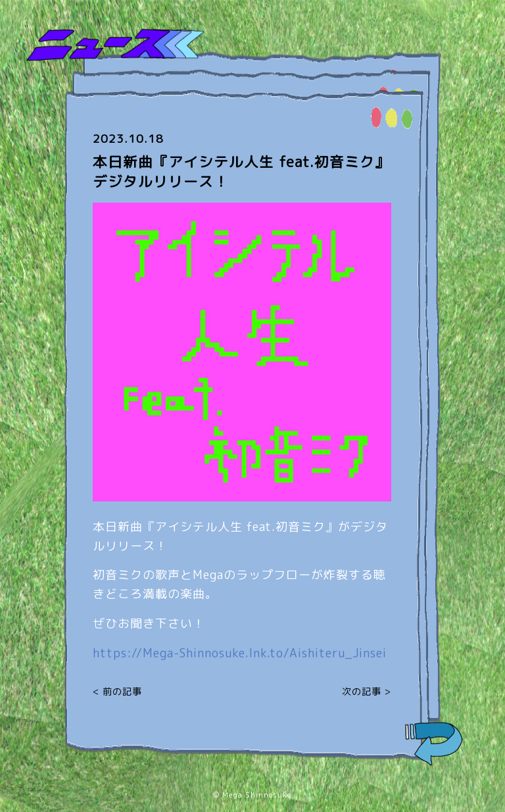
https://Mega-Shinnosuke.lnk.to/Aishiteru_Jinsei (240, 653)
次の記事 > (367, 691)
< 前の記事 (117, 691)
